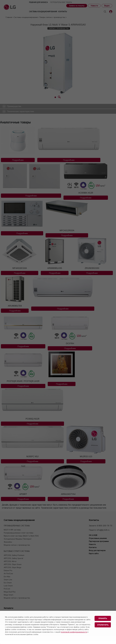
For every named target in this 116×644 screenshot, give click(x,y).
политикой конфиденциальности (74, 632)
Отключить (103, 625)
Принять (103, 618)
